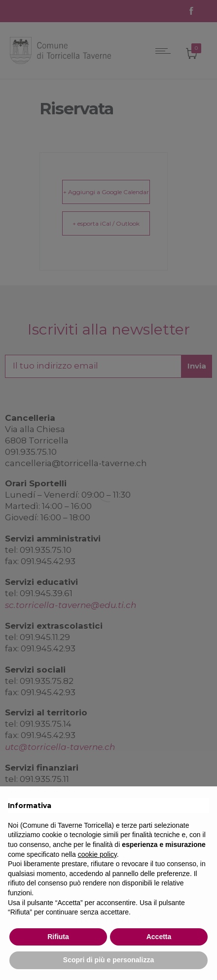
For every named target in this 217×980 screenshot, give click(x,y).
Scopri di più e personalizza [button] (108, 960)
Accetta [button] (159, 937)
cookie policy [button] (97, 854)
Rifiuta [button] (58, 937)
